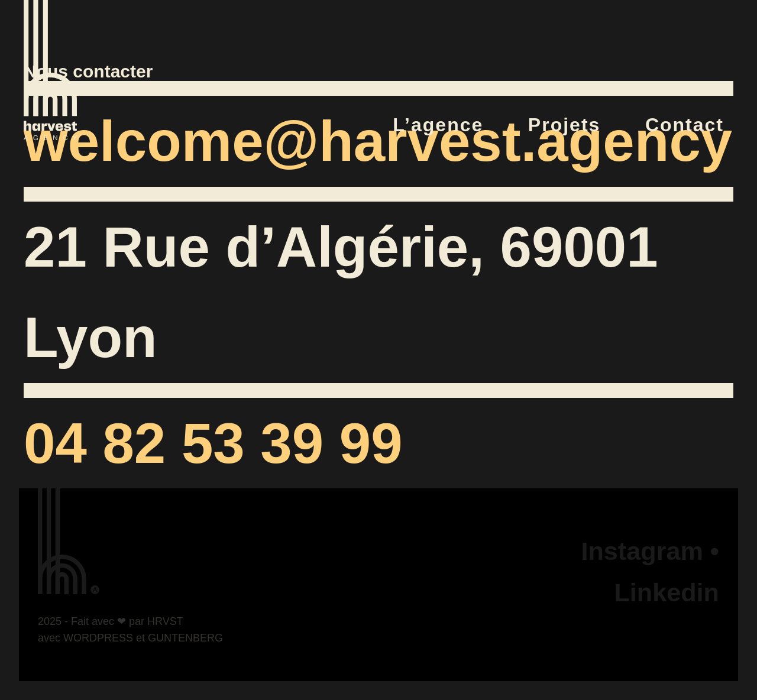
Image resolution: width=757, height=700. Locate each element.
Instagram (642, 551)
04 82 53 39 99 (213, 443)
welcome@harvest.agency (378, 141)
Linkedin (667, 592)
